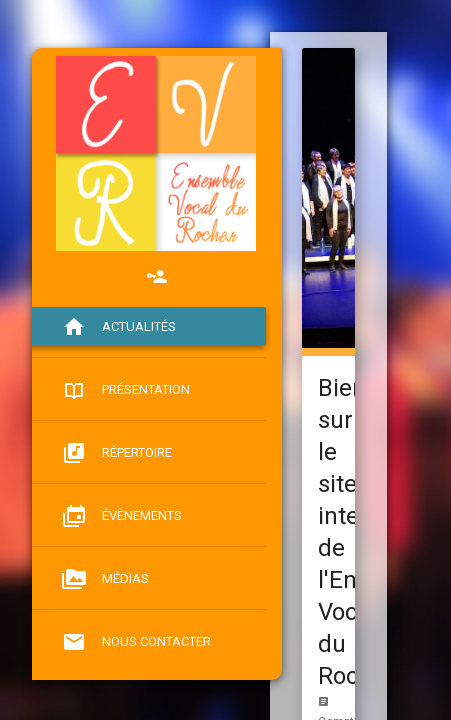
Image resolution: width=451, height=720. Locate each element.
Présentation (126, 390)
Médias (105, 579)
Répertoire (117, 453)
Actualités (119, 327)
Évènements (122, 516)
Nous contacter (136, 642)
